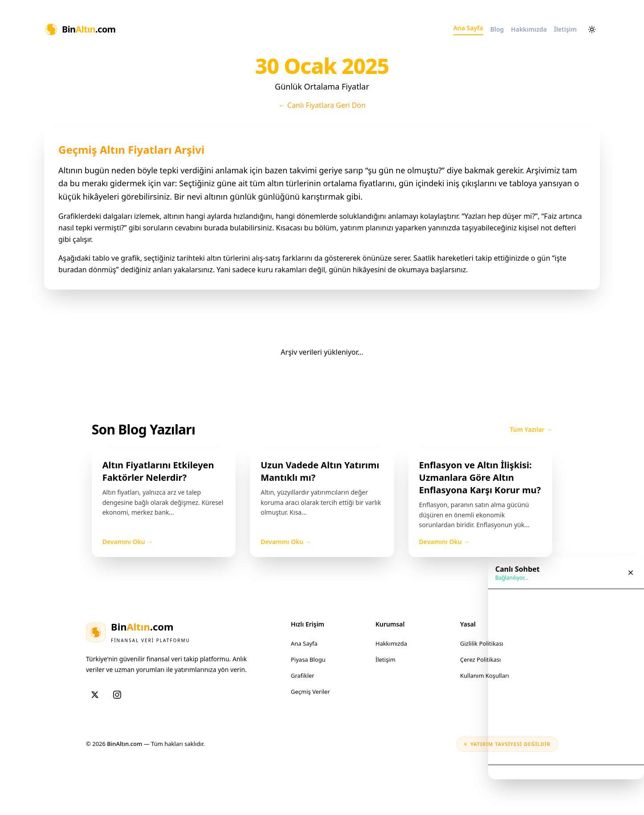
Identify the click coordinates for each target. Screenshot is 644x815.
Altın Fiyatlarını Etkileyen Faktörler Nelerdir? (158, 471)
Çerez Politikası (481, 659)
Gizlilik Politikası (482, 643)
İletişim (385, 659)
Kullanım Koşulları (485, 676)
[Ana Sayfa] (80, 29)
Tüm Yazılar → (531, 429)
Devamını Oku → (128, 542)
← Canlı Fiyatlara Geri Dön (322, 105)
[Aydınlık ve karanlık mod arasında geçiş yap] (592, 29)
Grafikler (303, 676)
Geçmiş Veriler (310, 692)
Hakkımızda (391, 643)
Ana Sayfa (304, 643)
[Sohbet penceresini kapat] (631, 573)
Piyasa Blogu (308, 659)
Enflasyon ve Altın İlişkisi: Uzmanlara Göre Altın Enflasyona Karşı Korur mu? (480, 477)
